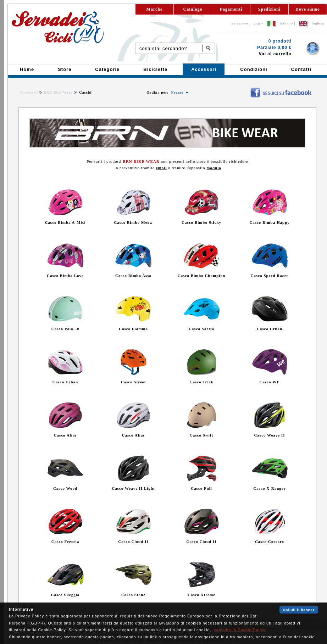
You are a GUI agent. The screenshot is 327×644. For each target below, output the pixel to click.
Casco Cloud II (134, 542)
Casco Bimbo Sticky (201, 222)
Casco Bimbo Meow (133, 222)
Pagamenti (231, 9)
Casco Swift (201, 435)
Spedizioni (269, 9)
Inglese (318, 23)
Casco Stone (133, 595)
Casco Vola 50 (65, 329)
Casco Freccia (65, 542)
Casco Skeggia (65, 595)
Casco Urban (270, 329)
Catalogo (193, 9)
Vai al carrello (275, 54)
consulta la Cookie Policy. (240, 630)
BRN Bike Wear (58, 92)
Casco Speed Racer (270, 276)
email (162, 168)
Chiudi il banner (299, 610)
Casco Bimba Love (65, 276)
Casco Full (201, 488)
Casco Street (134, 382)
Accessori (28, 92)
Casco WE (270, 382)
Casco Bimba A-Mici (65, 222)
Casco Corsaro (270, 542)
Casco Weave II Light (133, 488)
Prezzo (178, 92)
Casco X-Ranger (269, 488)
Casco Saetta (201, 329)
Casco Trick (201, 382)
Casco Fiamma (133, 329)
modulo (214, 168)
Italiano (286, 23)
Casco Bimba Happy (270, 222)
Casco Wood (65, 488)
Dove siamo (308, 9)
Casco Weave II (269, 435)
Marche (155, 9)
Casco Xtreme (201, 595)
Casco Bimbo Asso (133, 276)
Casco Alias (65, 435)
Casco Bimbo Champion (201, 276)
